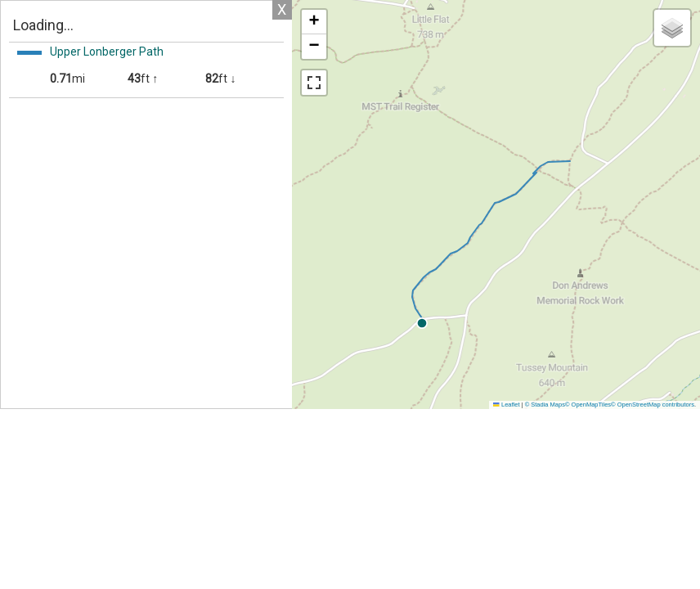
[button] (568, 323)
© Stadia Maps (545, 405)
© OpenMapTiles (588, 405)
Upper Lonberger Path (107, 52)
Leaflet (506, 405)
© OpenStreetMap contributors (653, 405)
